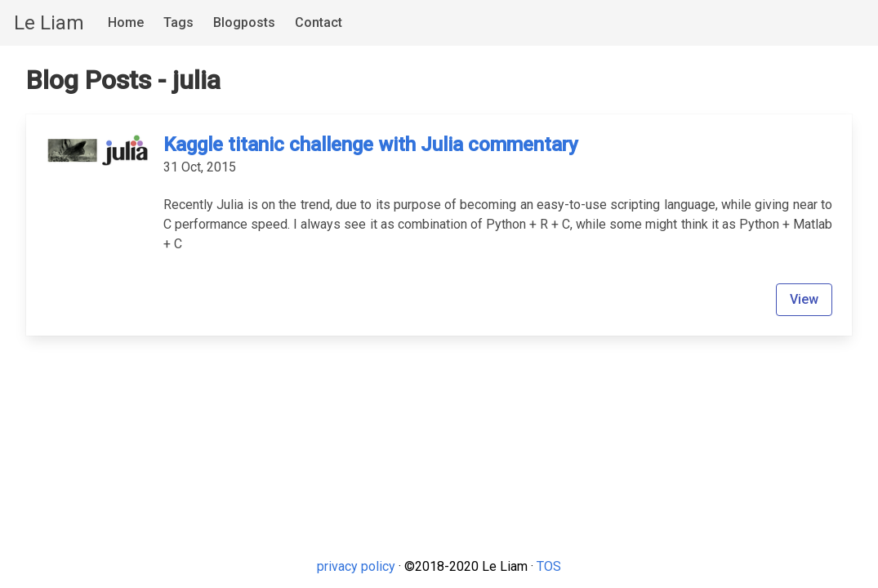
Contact (319, 22)
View (804, 299)
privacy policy (356, 566)
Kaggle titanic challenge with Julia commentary (371, 145)
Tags (178, 22)
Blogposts (244, 22)
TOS (549, 566)
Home (126, 22)
